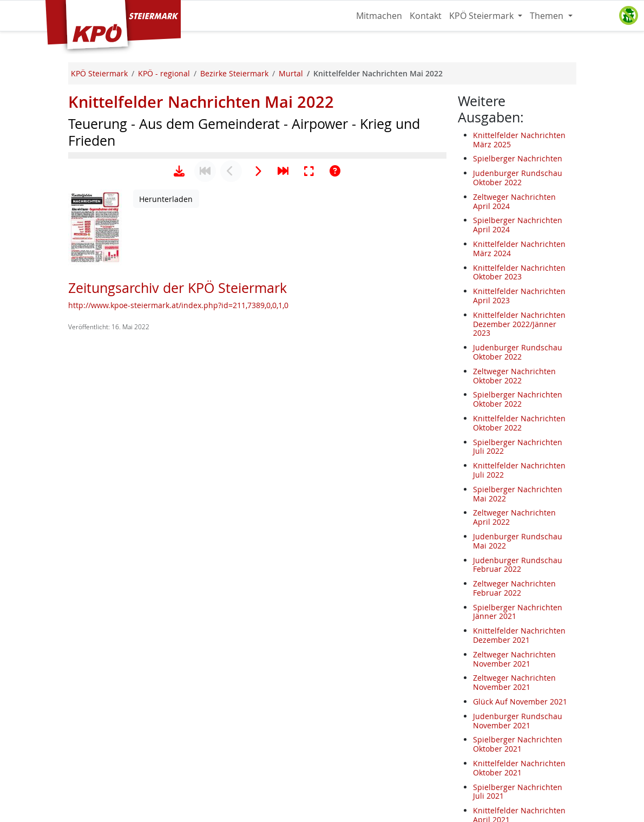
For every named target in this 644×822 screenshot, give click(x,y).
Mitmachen (379, 16)
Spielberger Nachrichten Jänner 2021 (518, 612)
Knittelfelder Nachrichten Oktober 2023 (519, 272)
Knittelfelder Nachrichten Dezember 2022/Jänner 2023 (519, 324)
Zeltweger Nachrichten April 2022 (514, 517)
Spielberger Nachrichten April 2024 (518, 225)
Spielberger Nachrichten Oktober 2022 (518, 399)
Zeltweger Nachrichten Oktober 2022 (514, 376)
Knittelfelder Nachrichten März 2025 (519, 140)
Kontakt (426, 16)
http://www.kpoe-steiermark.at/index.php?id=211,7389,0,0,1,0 (178, 644)
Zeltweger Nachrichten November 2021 (514, 659)
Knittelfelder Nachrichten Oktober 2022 (519, 423)
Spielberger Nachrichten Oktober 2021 (518, 744)
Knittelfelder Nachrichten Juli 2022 (519, 470)
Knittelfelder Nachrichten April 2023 (519, 296)
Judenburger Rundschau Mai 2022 (518, 541)
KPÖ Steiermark (482, 16)
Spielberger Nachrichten (518, 158)
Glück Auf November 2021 (520, 702)
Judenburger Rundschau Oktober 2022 (518, 178)
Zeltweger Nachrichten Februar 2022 (514, 588)
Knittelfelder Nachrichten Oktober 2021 (519, 768)
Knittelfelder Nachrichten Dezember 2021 (519, 635)
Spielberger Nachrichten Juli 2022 (518, 447)
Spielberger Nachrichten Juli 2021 (518, 792)
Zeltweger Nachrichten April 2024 (514, 201)
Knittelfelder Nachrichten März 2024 (519, 249)
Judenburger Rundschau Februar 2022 (518, 565)
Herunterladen (166, 537)
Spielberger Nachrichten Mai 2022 (518, 494)
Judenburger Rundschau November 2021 (518, 721)
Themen (548, 16)
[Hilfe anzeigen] (335, 510)
